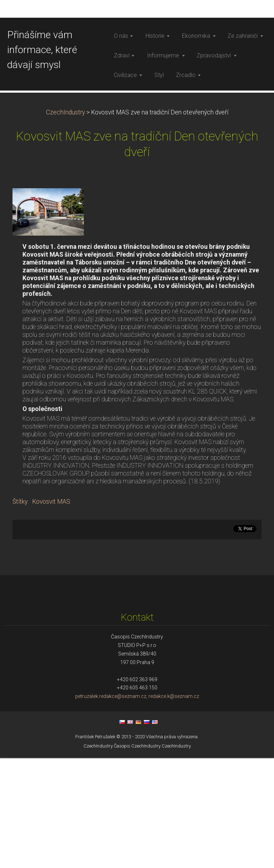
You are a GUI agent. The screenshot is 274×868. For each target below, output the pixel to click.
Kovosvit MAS (51, 612)
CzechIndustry (65, 222)
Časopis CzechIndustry (137, 856)
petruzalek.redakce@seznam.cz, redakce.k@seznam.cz (137, 807)
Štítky (20, 612)
